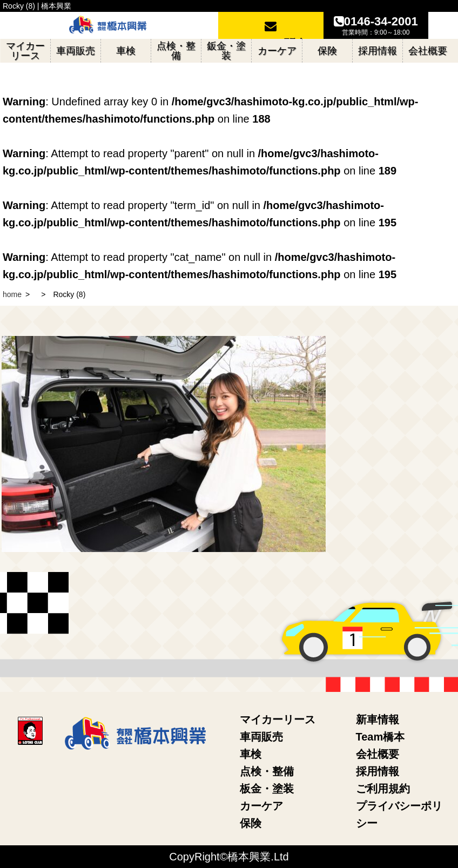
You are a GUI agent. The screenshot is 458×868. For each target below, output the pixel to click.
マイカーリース (278, 719)
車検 (251, 754)
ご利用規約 (383, 789)
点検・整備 (267, 771)
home (12, 294)
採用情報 (378, 771)
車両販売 (261, 737)
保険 (251, 823)
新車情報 (378, 719)
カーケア (261, 806)
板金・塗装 (267, 789)
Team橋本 (380, 737)
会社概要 (378, 754)
